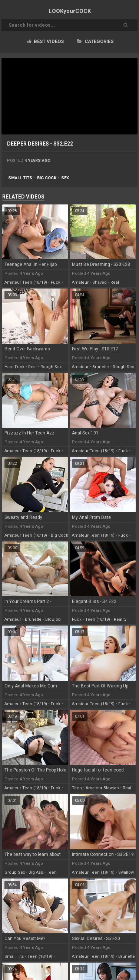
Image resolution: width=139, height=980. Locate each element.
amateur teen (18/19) (26, 282)
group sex (15, 872)
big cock (47, 178)
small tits (20, 178)
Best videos (45, 41)
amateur (80, 282)
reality (120, 619)
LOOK (70, 11)
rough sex (51, 367)
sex (65, 178)
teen (77, 788)
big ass (36, 872)
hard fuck (14, 367)
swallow (126, 872)
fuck (56, 282)
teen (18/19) (98, 619)
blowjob (53, 619)
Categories (95, 41)
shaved (100, 282)
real (115, 282)
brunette (101, 367)
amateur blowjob (102, 788)
